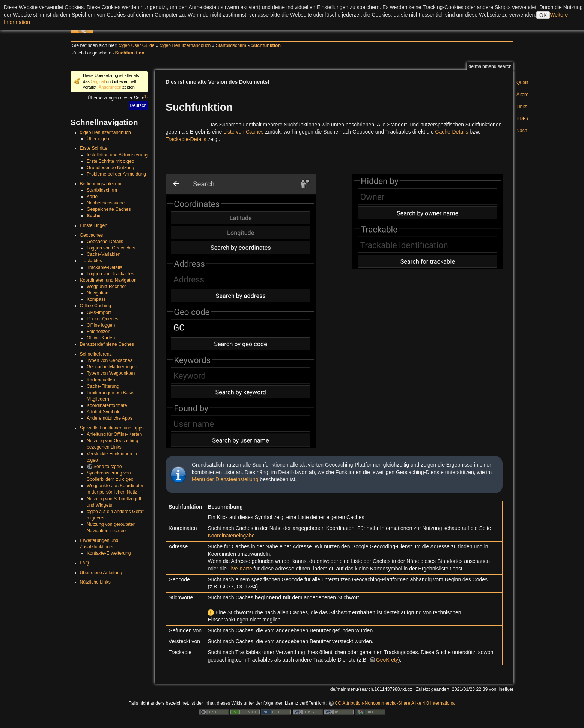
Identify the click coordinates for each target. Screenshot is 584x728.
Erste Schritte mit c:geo (111, 161)
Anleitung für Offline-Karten (114, 434)
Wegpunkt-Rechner (106, 287)
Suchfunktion (266, 45)
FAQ (85, 563)
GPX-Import (99, 312)
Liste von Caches (243, 132)
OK (543, 15)
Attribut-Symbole (104, 412)
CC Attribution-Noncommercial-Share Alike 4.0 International (395, 703)
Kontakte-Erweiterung (109, 553)
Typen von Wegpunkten (111, 373)
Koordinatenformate (107, 405)
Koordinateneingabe (231, 536)
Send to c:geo (108, 467)
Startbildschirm (231, 45)
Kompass (96, 299)
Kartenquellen (101, 380)
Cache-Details (452, 132)
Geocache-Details (105, 242)
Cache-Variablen (104, 254)
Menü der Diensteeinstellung (225, 479)
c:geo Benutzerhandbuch (185, 45)
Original (98, 81)
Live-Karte (240, 569)
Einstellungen (94, 225)
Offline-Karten (101, 338)
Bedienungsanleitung (101, 184)
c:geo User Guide (136, 45)
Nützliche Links (95, 582)
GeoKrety (387, 660)
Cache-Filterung (103, 386)
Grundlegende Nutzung (111, 168)
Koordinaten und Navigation (108, 280)
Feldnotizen (99, 332)
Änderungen (110, 87)
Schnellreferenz (96, 354)
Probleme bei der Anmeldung (116, 174)
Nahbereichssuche (106, 203)
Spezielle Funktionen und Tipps (112, 428)
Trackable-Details (105, 267)
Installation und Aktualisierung (117, 155)
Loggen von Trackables (111, 274)
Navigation (98, 293)
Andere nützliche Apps (110, 418)
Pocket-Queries (102, 319)
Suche (94, 216)
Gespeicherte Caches (109, 209)
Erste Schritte (94, 148)
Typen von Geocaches (110, 360)
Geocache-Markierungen (112, 367)
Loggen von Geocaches (111, 248)
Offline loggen (101, 325)
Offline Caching (96, 306)
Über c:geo (98, 139)
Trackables (91, 261)
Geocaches (92, 235)
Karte (92, 197)
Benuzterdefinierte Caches (107, 344)
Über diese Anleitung (101, 573)
